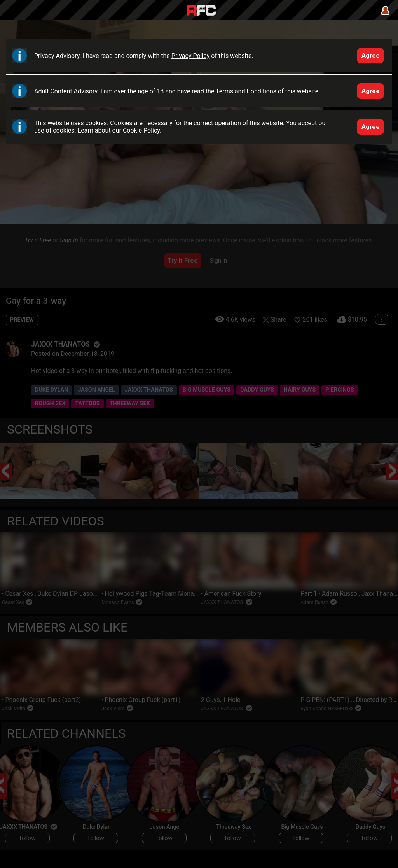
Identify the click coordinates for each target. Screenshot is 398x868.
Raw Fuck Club (201, 11)
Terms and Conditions (246, 91)
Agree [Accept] (371, 56)
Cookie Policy (141, 130)
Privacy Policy (191, 56)
